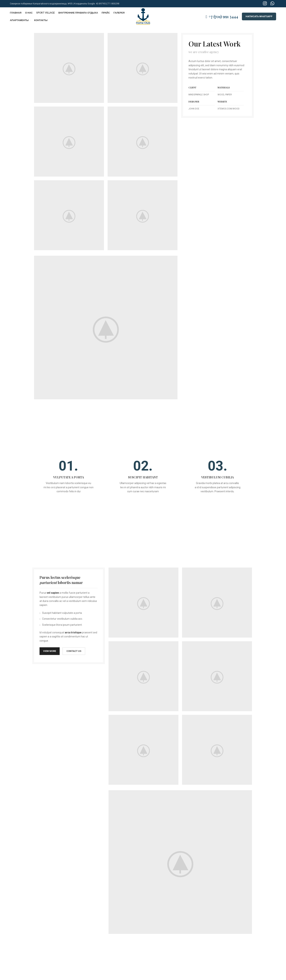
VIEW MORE (50, 651)
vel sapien (53, 593)
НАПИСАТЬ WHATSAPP (259, 16)
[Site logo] (143, 16)
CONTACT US (74, 651)
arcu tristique (73, 632)
